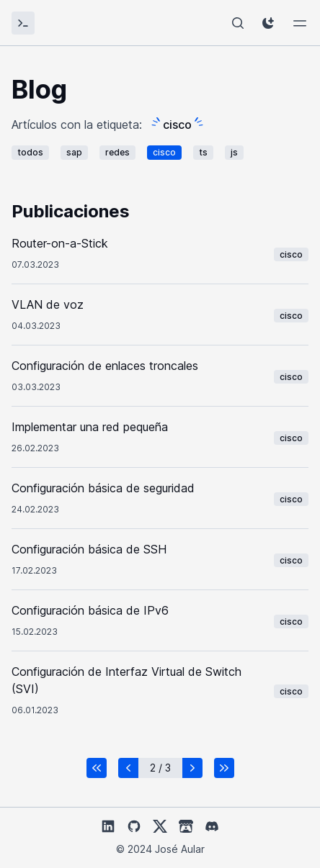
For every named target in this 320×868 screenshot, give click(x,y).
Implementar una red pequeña (90, 427)
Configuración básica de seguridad (103, 488)
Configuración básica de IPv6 (90, 610)
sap (74, 152)
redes (117, 152)
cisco (164, 152)
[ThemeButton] (268, 23)
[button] (97, 768)
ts (203, 152)
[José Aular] (23, 23)
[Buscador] (238, 23)
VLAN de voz (48, 304)
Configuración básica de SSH (89, 549)
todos (30, 152)
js (234, 152)
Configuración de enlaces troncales (105, 366)
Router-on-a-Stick (60, 243)
